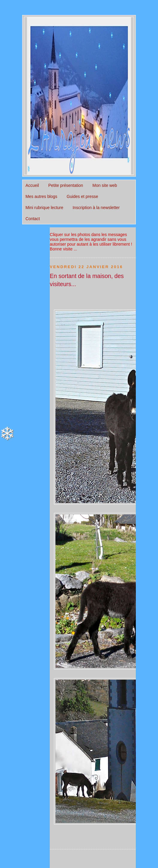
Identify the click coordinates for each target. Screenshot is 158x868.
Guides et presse (82, 196)
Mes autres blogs (41, 196)
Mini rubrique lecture (44, 208)
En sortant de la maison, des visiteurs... (87, 280)
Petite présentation (66, 185)
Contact (33, 219)
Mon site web (105, 185)
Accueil (32, 185)
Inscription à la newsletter (96, 208)
